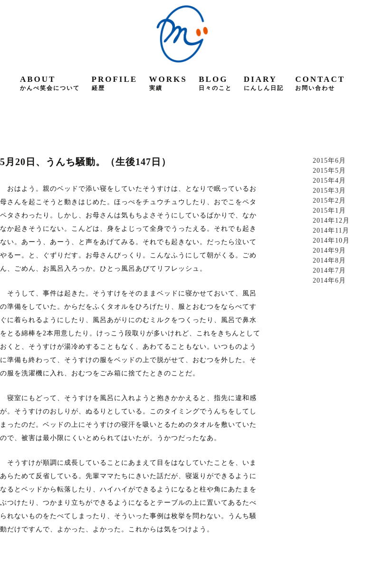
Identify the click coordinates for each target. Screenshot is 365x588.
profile (115, 83)
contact (320, 83)
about (50, 83)
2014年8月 (329, 260)
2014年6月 (329, 280)
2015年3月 (329, 191)
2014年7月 (329, 270)
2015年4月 (329, 181)
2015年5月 (329, 171)
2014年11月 (331, 230)
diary (264, 83)
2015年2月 (329, 201)
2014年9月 (329, 250)
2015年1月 (329, 211)
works (168, 83)
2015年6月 (329, 161)
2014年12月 (331, 220)
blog (215, 83)
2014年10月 (331, 240)
